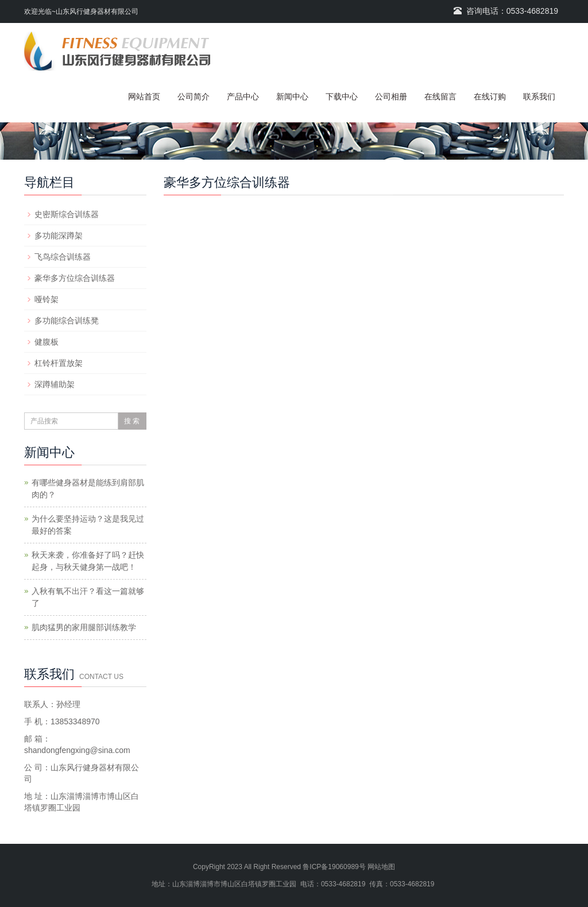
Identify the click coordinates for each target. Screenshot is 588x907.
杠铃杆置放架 (59, 363)
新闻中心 (292, 97)
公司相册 (391, 97)
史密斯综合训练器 (67, 214)
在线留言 (440, 97)
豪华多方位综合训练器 (75, 278)
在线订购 (490, 97)
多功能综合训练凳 (67, 321)
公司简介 (194, 97)
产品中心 (243, 97)
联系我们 (539, 97)
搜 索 (132, 421)
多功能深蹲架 (59, 236)
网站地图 (381, 867)
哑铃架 (47, 299)
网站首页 (144, 97)
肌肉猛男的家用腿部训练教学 (84, 627)
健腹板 (47, 342)
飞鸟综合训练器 (63, 257)
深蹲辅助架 (55, 384)
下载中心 (342, 97)
